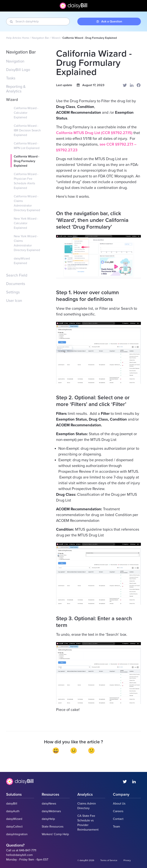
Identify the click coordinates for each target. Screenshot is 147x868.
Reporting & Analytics (16, 89)
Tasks (11, 78)
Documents (16, 284)
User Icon (14, 301)
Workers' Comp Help (55, 834)
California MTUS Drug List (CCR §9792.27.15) (95, 133)
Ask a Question (109, 21)
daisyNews (49, 804)
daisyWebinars (51, 811)
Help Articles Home (18, 38)
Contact (118, 819)
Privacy (127, 860)
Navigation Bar (40, 38)
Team (116, 827)
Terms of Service (109, 860)
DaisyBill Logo (18, 70)
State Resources (53, 827)
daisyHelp (48, 819)
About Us (119, 804)
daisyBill (12, 804)
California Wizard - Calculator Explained (26, 113)
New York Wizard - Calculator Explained (26, 223)
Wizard (56, 38)
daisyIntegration (17, 834)
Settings (13, 292)
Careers (118, 811)
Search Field (17, 275)
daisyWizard (14, 819)
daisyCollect (14, 827)
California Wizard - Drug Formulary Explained (27, 161)
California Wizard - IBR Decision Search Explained (27, 130)
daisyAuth (13, 811)
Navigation (15, 61)
